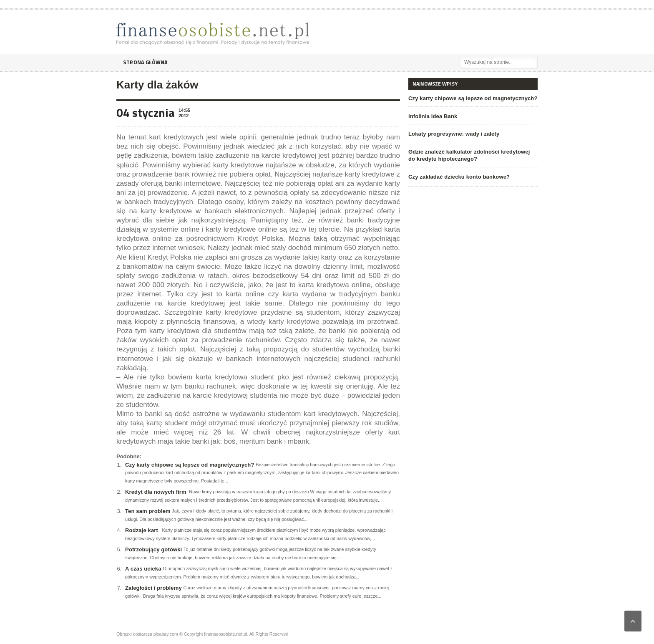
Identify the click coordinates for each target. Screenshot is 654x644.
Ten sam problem (147, 511)
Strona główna (147, 62)
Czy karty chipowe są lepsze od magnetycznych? (188, 465)
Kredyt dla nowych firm (155, 492)
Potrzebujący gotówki (153, 549)
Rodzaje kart (141, 530)
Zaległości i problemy (153, 588)
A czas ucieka (143, 569)
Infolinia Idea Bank (432, 116)
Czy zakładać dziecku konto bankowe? (458, 177)
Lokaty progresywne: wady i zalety (453, 134)
